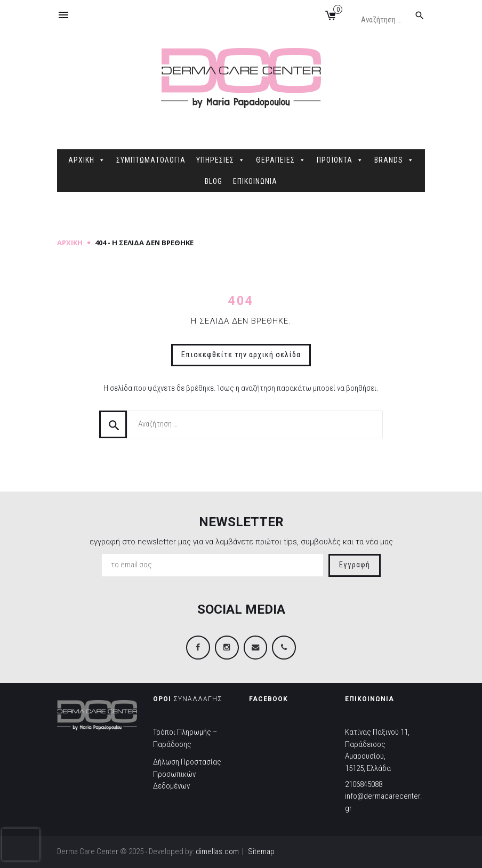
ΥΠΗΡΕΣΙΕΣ (221, 160)
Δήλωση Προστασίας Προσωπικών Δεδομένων (187, 774)
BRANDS (394, 160)
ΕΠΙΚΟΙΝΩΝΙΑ (255, 181)
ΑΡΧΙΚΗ (87, 160)
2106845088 (364, 784)
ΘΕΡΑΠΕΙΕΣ (281, 160)
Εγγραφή (355, 565)
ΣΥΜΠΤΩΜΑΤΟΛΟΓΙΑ (151, 160)
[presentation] (21, 845)
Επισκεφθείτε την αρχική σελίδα (241, 355)
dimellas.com (217, 851)
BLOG (214, 181)
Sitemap (261, 851)
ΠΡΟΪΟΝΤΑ (340, 160)
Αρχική (70, 243)
